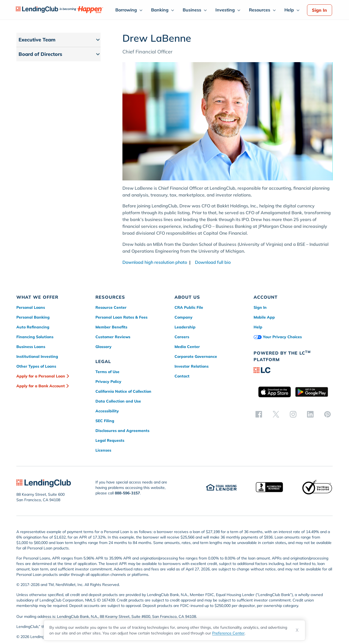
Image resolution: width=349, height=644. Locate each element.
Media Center (187, 347)
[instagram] (293, 414)
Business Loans (31, 347)
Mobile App (264, 317)
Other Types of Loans (36, 366)
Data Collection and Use (118, 401)
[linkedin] (310, 414)
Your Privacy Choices (278, 337)
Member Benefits (111, 327)
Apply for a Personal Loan (41, 376)
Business (192, 10)
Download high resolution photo (155, 262)
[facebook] (259, 414)
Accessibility (107, 411)
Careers (182, 337)
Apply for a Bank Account (41, 386)
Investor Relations (192, 366)
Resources (260, 10)
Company (183, 317)
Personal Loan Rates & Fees (121, 317)
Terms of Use (107, 372)
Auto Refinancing (33, 327)
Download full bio (211, 262)
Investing (225, 10)
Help (289, 10)
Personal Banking (33, 317)
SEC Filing (105, 421)
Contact (182, 376)
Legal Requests (110, 440)
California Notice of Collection (123, 391)
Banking (160, 10)
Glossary (103, 347)
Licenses (103, 450)
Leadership (185, 327)
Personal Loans (31, 307)
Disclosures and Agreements (122, 431)
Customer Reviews (113, 337)
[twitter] (276, 414)
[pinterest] (327, 414)
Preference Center (228, 633)
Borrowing (126, 10)
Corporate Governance (196, 356)
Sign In (319, 10)
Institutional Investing (37, 356)
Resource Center (111, 307)
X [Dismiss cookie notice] (297, 630)
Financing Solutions (35, 337)
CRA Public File (189, 307)
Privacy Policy (108, 382)
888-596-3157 (127, 493)
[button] (58, 40)
